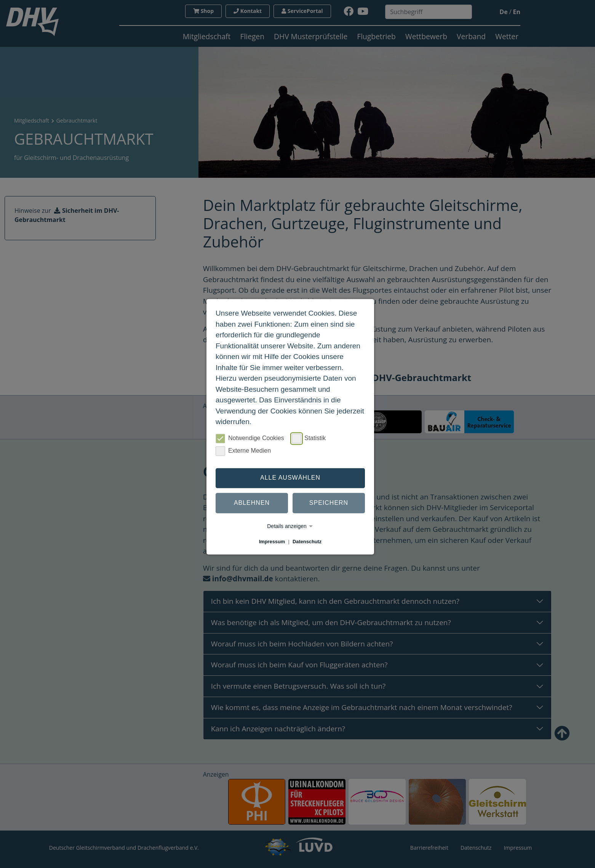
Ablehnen (252, 503)
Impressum (272, 542)
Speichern (329, 503)
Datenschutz (307, 542)
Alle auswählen (290, 478)
